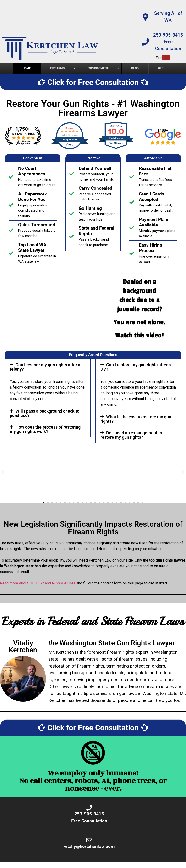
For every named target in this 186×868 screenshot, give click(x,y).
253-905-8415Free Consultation (168, 42)
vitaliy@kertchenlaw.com (89, 846)
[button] (48, 367)
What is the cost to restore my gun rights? (136, 419)
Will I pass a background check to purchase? (45, 413)
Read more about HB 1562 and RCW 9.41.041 (38, 583)
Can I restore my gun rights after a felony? (45, 367)
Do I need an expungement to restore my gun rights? (131, 435)
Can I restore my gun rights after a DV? (136, 367)
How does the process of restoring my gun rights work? (45, 429)
